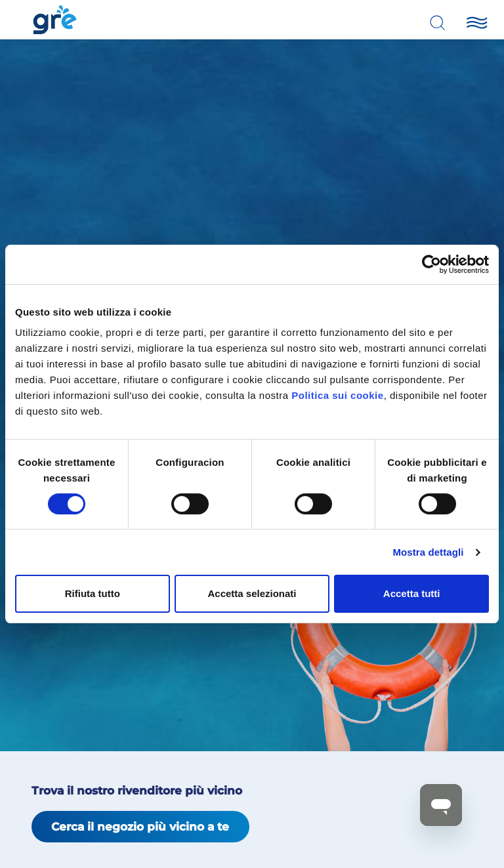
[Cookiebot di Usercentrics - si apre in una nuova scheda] (431, 264)
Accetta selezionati (252, 593)
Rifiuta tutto (93, 593)
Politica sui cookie (337, 395)
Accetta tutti (412, 593)
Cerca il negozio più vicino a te (140, 827)
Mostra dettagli (428, 552)
